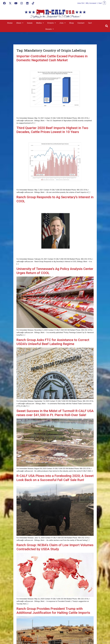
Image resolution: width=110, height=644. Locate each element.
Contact (81, 23)
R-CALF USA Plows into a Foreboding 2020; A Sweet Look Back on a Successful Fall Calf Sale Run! (55, 478)
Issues (30, 23)
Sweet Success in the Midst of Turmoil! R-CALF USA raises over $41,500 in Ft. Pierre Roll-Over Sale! (55, 413)
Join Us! (81, 3)
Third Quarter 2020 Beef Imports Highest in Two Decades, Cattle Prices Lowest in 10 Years (52, 130)
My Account (91, 3)
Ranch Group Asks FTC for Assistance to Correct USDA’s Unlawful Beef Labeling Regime (53, 342)
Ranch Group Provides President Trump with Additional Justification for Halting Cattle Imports (53, 611)
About (20, 23)
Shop (71, 23)
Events (52, 23)
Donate (50, 29)
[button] (20, 23)
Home (10, 23)
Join (62, 23)
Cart (100, 3)
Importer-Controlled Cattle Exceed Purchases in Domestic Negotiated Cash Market (52, 58)
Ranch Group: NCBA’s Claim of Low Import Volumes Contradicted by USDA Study (55, 547)
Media (40, 23)
